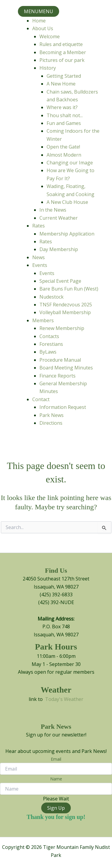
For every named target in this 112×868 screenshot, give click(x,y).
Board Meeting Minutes (66, 368)
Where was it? (62, 107)
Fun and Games (64, 123)
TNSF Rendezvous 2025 (66, 305)
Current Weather (59, 218)
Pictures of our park (62, 60)
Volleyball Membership (65, 312)
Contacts (49, 336)
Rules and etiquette (61, 44)
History (48, 68)
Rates (39, 226)
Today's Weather (64, 699)
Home (39, 21)
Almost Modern (64, 155)
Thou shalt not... (65, 115)
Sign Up (56, 808)
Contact (41, 399)
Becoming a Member (63, 52)
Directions (51, 423)
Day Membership (59, 249)
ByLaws (48, 352)
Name (56, 779)
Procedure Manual (60, 360)
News (39, 257)
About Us (43, 28)
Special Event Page (60, 281)
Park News (52, 415)
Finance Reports (57, 376)
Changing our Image (70, 163)
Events (40, 265)
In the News (53, 210)
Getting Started (64, 76)
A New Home (61, 84)
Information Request (63, 407)
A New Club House (67, 202)
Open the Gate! (63, 147)
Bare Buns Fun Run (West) (69, 289)
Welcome (50, 36)
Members (43, 320)
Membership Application (67, 234)
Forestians (51, 344)
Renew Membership (62, 328)
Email (56, 759)
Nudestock (52, 297)
